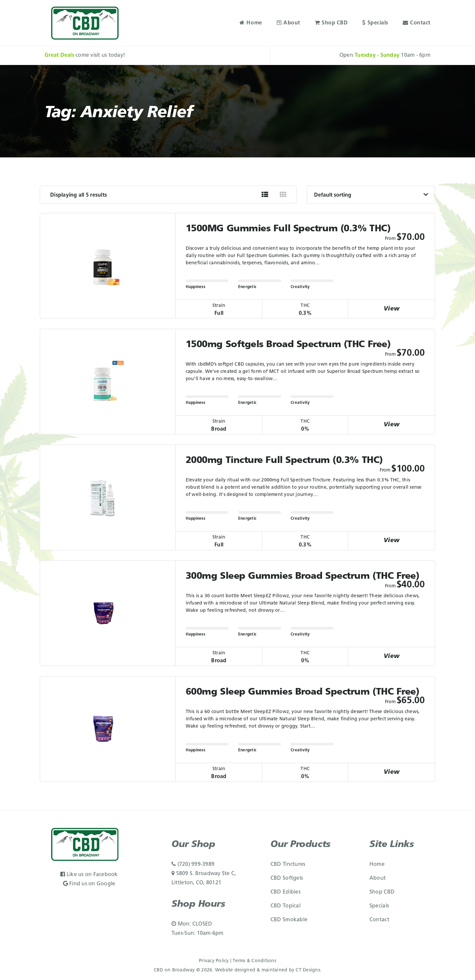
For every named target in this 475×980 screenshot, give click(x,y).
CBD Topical (285, 906)
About (288, 23)
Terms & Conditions (254, 961)
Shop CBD (331, 23)
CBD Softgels (287, 878)
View (392, 309)
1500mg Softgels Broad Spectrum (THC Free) (288, 345)
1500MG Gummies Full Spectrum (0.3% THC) (288, 229)
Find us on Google (89, 884)
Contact (417, 23)
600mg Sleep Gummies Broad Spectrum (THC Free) (303, 692)
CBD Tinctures (288, 865)
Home (251, 23)
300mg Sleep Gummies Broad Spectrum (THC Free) (303, 576)
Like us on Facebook (89, 875)
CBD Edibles (285, 892)
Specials (375, 23)
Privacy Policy (214, 961)
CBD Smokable (289, 920)
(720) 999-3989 (193, 865)
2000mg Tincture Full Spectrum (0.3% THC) (284, 461)
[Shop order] (371, 195)
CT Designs (308, 970)
